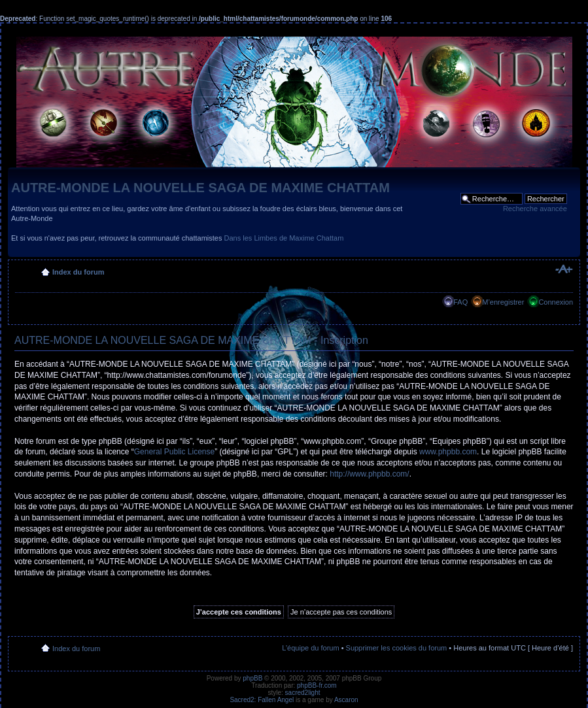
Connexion (556, 302)
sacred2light (303, 693)
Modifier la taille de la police (563, 269)
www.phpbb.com (448, 452)
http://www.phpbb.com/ (369, 474)
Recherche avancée (535, 209)
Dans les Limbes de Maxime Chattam (284, 238)
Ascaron (346, 700)
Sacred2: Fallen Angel (262, 700)
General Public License (174, 452)
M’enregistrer (503, 302)
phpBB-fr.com (317, 685)
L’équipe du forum (310, 648)
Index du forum (78, 272)
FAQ (460, 302)
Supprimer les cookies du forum (397, 648)
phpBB (252, 678)
